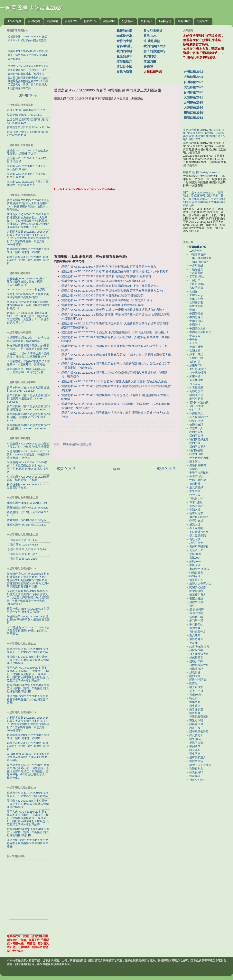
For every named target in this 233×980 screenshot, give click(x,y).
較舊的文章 (167, 469)
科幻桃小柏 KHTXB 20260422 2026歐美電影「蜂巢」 (28, 486)
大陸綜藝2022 (193, 87)
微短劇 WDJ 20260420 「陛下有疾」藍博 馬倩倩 (26, 168)
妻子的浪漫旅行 (154, 51)
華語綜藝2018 (193, 118)
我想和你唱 (124, 31)
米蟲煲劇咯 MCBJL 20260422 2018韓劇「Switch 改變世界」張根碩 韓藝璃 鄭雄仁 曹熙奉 (28, 455)
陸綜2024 (90, 21)
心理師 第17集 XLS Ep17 (22, 554)
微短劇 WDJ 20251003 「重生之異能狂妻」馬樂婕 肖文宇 (28, 183)
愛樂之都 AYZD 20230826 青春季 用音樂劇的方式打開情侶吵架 (103, 295)
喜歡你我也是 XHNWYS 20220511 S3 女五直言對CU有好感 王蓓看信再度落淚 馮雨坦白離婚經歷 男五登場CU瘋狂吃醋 (204, 135)
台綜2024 (71, 21)
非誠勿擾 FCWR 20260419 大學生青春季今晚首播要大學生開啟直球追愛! (27, 699)
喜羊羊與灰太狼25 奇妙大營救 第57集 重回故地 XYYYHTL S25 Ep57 (28, 427)
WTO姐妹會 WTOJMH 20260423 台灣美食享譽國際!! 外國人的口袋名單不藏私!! (28, 631)
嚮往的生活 (124, 41)
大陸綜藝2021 (193, 97)
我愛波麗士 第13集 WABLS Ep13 (27, 525)
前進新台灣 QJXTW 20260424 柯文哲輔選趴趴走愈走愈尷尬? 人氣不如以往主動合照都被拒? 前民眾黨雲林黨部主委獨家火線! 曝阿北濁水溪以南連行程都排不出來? (28, 221)
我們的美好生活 (154, 46)
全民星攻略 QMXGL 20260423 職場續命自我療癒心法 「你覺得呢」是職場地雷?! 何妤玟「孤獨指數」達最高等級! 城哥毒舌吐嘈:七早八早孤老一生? (28, 771)
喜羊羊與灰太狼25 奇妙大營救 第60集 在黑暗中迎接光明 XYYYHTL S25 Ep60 (28, 399)
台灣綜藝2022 (193, 82)
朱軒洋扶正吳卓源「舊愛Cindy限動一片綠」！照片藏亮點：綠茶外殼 (28, 347)
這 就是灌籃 (152, 41)
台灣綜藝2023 (193, 72)
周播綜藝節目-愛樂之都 (77, 444)
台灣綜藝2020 (193, 103)
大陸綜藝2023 (193, 77)
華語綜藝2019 (193, 113)
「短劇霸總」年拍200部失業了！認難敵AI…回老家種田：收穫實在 (28, 363)
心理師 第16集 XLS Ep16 (22, 559)
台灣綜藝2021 (193, 92)
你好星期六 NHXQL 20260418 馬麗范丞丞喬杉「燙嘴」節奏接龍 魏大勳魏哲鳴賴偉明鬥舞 (28, 688)
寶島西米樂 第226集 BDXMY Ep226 (28, 127)
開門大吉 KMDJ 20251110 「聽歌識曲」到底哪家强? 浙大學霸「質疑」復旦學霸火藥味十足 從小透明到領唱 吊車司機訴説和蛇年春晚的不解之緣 (204, 199)
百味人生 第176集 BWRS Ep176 (26, 110)
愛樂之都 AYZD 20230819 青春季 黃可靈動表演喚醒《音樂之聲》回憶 (107, 300)
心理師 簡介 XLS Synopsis (23, 545)
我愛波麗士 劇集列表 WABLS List (27, 503)
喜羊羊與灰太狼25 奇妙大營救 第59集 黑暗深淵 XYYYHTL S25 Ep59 (28, 408)
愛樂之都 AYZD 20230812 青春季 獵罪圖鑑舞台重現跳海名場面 (103, 305)
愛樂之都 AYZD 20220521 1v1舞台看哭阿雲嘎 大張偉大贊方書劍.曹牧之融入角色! (114, 381)
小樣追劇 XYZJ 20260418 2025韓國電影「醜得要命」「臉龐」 (28, 478)
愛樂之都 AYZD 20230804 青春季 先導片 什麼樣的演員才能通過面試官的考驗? (112, 310)
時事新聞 (165, 21)
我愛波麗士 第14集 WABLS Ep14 (27, 520)
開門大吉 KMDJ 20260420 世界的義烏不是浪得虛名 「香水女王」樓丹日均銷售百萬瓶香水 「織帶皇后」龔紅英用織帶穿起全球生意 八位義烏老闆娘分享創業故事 (28, 674)
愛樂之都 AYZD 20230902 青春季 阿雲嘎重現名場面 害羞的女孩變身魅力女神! (112, 291)
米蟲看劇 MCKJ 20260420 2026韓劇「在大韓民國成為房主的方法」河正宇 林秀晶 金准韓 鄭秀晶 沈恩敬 (28, 467)
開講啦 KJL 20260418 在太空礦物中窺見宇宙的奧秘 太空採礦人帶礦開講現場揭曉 (28, 660)
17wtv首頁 (14, 21)
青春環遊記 (124, 46)
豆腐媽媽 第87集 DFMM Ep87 (25, 115)
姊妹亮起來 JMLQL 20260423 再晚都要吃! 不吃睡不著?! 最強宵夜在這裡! (28, 260)
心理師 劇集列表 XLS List (22, 540)
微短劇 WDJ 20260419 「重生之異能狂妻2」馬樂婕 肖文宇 (28, 152)
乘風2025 (150, 36)
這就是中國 (124, 67)
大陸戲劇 (52, 21)
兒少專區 (128, 21)
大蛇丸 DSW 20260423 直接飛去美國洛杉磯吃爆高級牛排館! (28, 296)
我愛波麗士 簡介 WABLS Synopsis (28, 508)
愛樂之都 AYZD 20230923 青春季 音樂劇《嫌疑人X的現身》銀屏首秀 (106, 276)
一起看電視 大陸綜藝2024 (32, 8)
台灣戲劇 (34, 21)
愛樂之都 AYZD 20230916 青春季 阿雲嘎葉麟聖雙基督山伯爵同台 (104, 281)
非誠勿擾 (150, 61)
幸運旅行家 (124, 36)
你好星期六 (124, 61)
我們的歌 (150, 56)
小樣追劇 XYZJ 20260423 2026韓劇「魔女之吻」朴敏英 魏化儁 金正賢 (28, 445)
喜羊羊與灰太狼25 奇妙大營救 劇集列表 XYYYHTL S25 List (28, 389)
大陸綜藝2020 (193, 108)
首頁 (116, 469)
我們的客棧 (124, 51)
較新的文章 (66, 469)
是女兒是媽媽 (153, 31)
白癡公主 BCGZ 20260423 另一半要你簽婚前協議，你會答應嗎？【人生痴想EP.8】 (27, 282)
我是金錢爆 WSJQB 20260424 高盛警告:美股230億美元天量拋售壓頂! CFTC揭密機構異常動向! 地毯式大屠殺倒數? (28, 205)
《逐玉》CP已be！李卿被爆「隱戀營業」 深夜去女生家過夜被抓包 (28, 355)
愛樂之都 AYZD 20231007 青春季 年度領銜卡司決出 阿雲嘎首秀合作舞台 (109, 267)
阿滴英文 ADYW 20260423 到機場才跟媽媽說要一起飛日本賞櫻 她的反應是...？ (28, 305)
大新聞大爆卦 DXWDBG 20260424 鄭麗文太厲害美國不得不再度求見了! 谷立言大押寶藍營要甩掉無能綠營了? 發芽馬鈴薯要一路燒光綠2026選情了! (28, 238)
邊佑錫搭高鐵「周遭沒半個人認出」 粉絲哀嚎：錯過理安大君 (26, 371)
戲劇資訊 (146, 21)
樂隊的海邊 (124, 72)
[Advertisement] (86, 53)
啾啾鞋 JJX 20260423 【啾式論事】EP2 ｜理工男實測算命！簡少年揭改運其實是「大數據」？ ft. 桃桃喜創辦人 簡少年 (28, 318)
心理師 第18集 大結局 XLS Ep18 (26, 549)
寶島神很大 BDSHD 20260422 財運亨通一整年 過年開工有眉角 (28, 251)
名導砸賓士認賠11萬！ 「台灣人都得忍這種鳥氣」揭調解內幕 (28, 339)
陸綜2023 (203, 21)
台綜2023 (184, 21)
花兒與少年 (124, 56)
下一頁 (33, 95)
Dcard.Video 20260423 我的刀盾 (26, 289)
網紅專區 (109, 21)
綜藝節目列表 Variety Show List (202, 172)
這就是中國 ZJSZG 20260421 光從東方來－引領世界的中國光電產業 (28, 651)
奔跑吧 (148, 67)
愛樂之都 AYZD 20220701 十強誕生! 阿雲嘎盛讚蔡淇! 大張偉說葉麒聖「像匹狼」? (115, 332)
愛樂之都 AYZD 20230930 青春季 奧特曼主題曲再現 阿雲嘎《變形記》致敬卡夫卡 (115, 271)
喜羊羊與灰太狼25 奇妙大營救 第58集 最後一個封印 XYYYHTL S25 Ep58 (28, 417)
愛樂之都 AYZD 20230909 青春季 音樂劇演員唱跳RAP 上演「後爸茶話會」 (110, 286)
